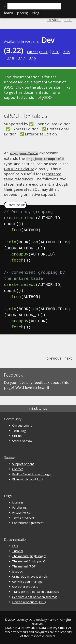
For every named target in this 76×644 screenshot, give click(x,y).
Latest (33, 52)
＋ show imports (15, 204)
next (68, 20)
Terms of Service (23, 517)
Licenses (18, 502)
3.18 (11, 58)
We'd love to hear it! (33, 387)
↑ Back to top (38, 408)
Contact (18, 468)
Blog (35, 13)
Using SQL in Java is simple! (30, 576)
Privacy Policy (21, 512)
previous (54, 20)
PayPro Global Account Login (32, 474)
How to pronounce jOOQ (29, 601)
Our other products (25, 586)
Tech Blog (19, 430)
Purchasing (19, 507)
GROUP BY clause (19, 168)
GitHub (17, 435)
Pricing (22, 13)
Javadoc (17, 571)
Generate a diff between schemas (35, 596)
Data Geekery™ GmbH (44, 619)
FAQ (15, 545)
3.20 (56, 52)
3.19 (67, 52)
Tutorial (17, 550)
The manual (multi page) (29, 561)
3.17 (21, 58)
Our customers (22, 425)
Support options (23, 463)
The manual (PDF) (24, 566)
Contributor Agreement (28, 522)
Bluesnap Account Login (28, 479)
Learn (9, 13)
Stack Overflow (22, 440)
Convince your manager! (28, 581)
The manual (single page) (29, 555)
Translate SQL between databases (35, 591)
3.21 (44, 52)
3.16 (32, 58)
